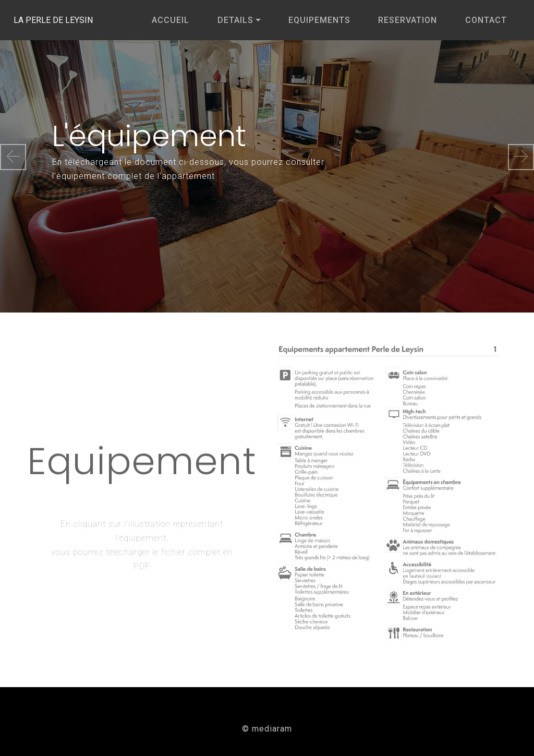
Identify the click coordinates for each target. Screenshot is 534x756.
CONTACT (486, 20)
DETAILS (235, 20)
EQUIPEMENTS (319, 20)
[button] (13, 157)
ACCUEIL (171, 20)
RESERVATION (408, 20)
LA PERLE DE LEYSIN (71, 20)
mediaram (272, 732)
